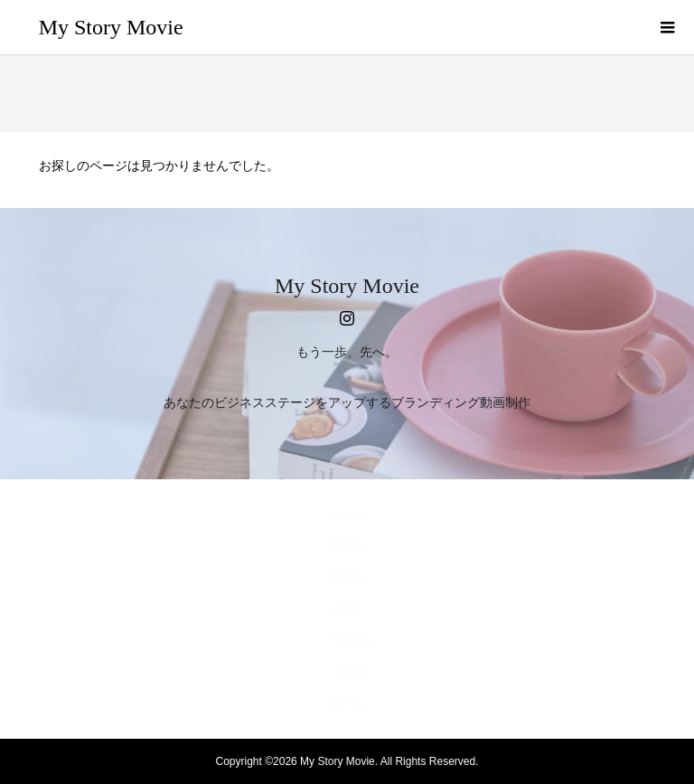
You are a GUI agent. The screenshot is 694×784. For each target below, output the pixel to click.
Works (347, 577)
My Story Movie (111, 27)
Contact (347, 672)
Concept (347, 640)
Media (347, 704)
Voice (347, 609)
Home (347, 514)
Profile (347, 545)
